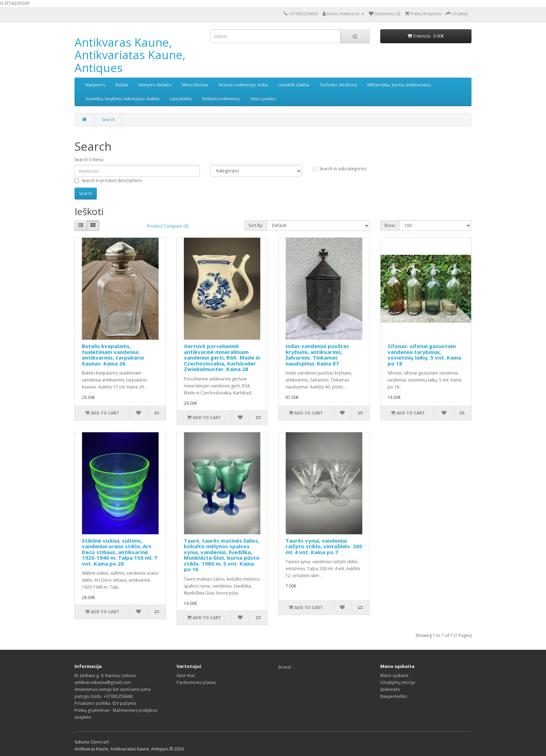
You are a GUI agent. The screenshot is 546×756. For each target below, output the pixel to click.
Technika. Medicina (338, 85)
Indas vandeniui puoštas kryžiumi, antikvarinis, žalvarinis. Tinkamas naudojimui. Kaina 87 (317, 355)
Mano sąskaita (394, 675)
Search (108, 120)
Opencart (100, 742)
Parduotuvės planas (196, 682)
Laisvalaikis (181, 99)
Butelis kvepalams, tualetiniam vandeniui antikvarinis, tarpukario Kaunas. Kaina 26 (113, 355)
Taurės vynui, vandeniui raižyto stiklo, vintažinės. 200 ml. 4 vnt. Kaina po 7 (324, 546)
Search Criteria (89, 160)
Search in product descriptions (108, 180)
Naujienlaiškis (394, 696)
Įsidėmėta (390, 689)
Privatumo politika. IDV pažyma (105, 703)
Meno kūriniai (195, 85)
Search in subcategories (339, 169)
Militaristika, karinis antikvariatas (399, 85)
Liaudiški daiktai (294, 85)
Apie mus (186, 675)
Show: (390, 225)
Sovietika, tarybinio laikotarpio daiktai (122, 99)
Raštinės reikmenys (221, 99)
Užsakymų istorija (398, 682)
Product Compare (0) (168, 226)
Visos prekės (263, 99)
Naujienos (95, 85)
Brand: (285, 667)
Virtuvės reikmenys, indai (243, 85)
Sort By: (256, 225)
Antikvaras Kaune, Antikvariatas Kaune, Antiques (130, 55)
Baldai (122, 85)
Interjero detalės (155, 85)
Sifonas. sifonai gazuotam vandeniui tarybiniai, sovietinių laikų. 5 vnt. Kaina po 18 (424, 355)
